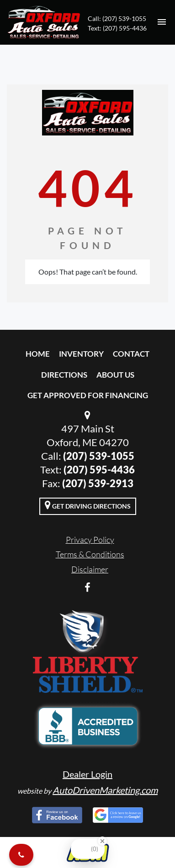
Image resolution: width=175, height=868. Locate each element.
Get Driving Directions (88, 505)
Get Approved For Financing (88, 395)
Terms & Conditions (90, 554)
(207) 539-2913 (98, 483)
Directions (64, 375)
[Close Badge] (102, 841)
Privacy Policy (90, 540)
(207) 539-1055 (99, 456)
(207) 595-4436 (99, 470)
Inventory (81, 354)
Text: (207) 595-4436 (117, 28)
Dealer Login (87, 774)
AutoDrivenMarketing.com (105, 790)
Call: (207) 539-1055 (117, 18)
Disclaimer (90, 569)
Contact (131, 354)
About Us (115, 375)
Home (38, 354)
